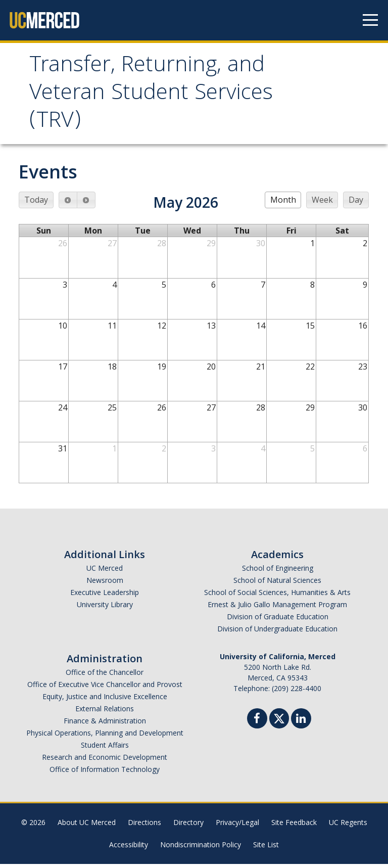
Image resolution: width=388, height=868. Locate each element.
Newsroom (105, 584)
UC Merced (105, 572)
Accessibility (129, 849)
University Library (105, 608)
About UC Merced (87, 826)
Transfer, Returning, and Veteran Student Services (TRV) (159, 97)
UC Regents (348, 826)
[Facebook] (257, 724)
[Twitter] (279, 721)
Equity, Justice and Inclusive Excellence (105, 700)
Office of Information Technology (105, 773)
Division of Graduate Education (278, 621)
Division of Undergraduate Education (277, 633)
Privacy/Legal (237, 826)
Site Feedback (294, 826)
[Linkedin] (301, 724)
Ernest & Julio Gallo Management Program (277, 608)
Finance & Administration (105, 725)
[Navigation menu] (370, 20)
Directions (144, 826)
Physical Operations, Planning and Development (105, 737)
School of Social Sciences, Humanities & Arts (277, 596)
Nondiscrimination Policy (201, 849)
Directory (188, 826)
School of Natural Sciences (277, 584)
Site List (266, 849)
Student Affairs (105, 749)
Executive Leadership (105, 596)
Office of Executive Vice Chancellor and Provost (105, 688)
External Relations (105, 713)
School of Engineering (278, 572)
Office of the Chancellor (105, 676)
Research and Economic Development (105, 761)
